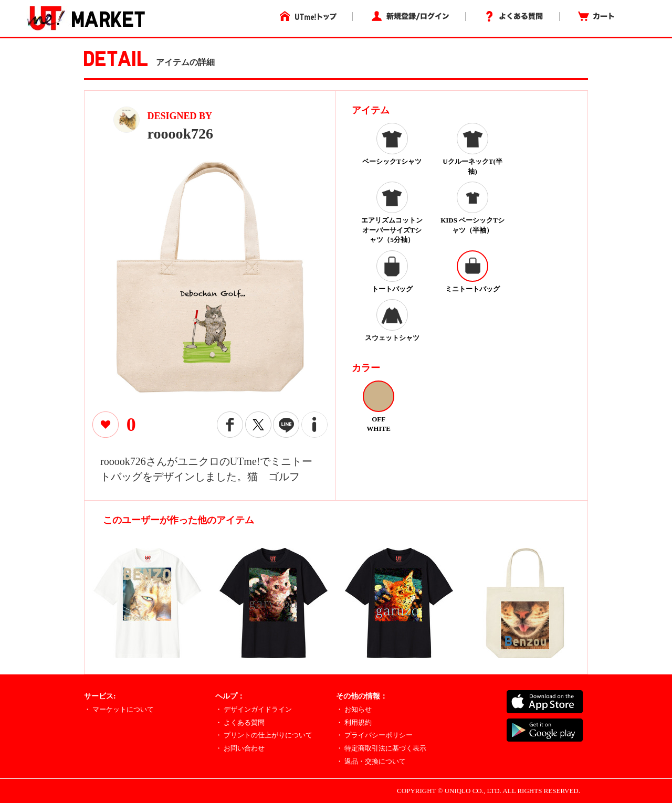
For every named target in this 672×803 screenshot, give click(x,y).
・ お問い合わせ (240, 748)
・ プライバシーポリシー (374, 735)
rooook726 (181, 134)
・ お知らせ (354, 709)
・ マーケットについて (119, 709)
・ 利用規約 (354, 722)
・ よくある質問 (240, 722)
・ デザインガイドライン (254, 709)
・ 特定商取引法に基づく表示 (381, 748)
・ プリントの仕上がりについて (264, 735)
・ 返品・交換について (371, 761)
